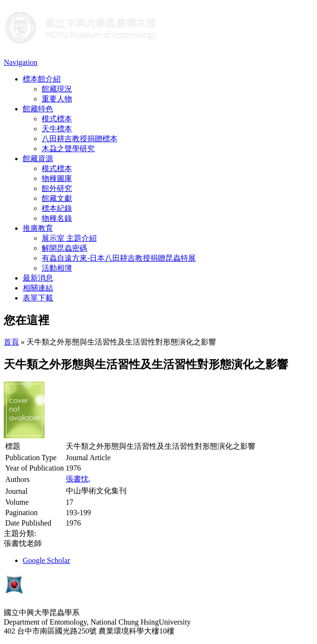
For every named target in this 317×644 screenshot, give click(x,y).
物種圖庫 (57, 178)
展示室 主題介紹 (69, 238)
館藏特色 (38, 109)
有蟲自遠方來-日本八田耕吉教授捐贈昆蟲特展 (119, 258)
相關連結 (38, 288)
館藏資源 (38, 159)
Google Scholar (46, 560)
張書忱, (78, 479)
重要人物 (57, 99)
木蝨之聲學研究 (68, 149)
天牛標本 (57, 129)
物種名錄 (57, 218)
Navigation (21, 62)
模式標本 (57, 119)
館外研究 (57, 188)
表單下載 (38, 298)
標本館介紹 (42, 79)
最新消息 (38, 278)
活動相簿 (57, 268)
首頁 (11, 342)
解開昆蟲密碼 (64, 248)
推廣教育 (38, 228)
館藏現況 (57, 89)
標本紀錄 (57, 208)
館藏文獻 (57, 198)
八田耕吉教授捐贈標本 (80, 139)
